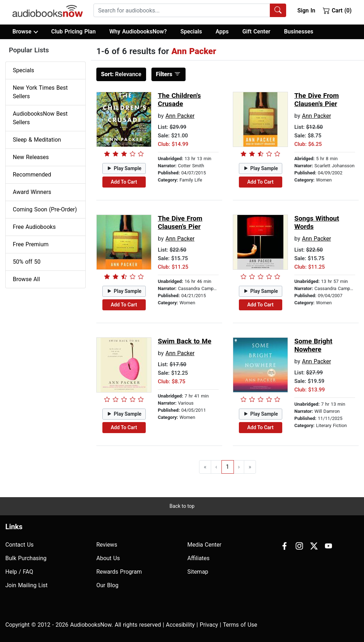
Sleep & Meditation (37, 140)
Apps (222, 31)
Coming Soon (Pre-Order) (45, 209)
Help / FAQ (19, 572)
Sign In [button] (306, 10)
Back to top (182, 506)
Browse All (26, 279)
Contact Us (20, 545)
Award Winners (32, 192)
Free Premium (31, 244)
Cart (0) (337, 10)
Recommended (32, 175)
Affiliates (199, 558)
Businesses (299, 31)
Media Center (204, 545)
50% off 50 (27, 262)
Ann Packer (180, 116)
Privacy (209, 625)
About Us (108, 558)
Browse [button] (25, 32)
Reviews (107, 545)
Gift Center (256, 31)
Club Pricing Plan (73, 31)
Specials (191, 31)
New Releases (31, 157)
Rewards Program (119, 572)
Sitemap (198, 572)
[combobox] (190, 10)
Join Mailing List (26, 585)
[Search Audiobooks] (278, 10)
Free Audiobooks (34, 227)
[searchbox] (182, 10)
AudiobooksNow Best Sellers (40, 118)
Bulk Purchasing (26, 558)
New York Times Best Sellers (40, 92)
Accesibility (180, 625)
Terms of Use (240, 625)
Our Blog (107, 585)
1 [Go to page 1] (228, 467)
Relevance (121, 74)
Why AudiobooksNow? (138, 31)
